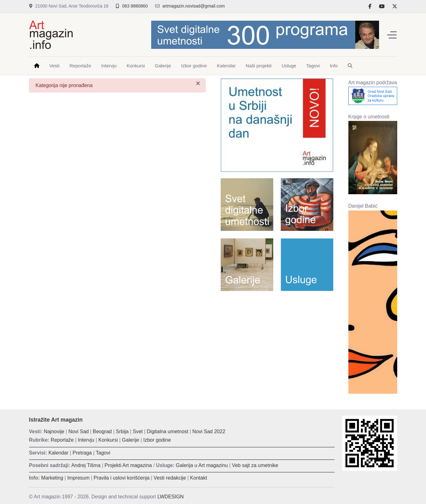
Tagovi (103, 453)
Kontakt (198, 478)
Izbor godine (157, 440)
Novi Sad (79, 431)
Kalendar (59, 453)
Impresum (78, 478)
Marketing (52, 478)
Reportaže (62, 440)
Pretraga (82, 453)
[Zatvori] (198, 83)
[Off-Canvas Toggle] (392, 35)
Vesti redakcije (170, 478)
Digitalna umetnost (168, 431)
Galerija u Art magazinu (202, 465)
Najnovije (54, 431)
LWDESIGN (171, 497)
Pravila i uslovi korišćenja (122, 478)
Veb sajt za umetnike (255, 465)
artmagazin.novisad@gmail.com (194, 6)
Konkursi (108, 440)
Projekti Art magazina (128, 465)
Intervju (86, 440)
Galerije (131, 440)
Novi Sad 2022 (209, 431)
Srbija (122, 431)
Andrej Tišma (86, 465)
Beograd (102, 431)
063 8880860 (135, 6)
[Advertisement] (277, 341)
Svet (138, 431)
